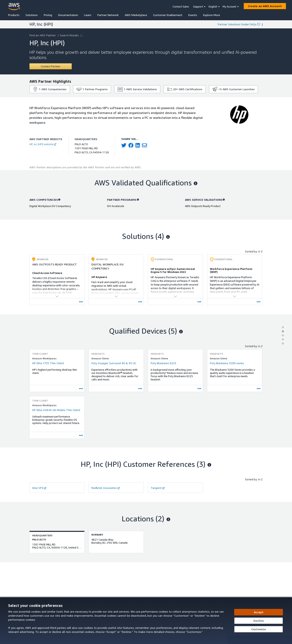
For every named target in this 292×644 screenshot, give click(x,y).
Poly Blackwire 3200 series (227, 363)
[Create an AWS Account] (265, 6)
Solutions (32, 15)
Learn (88, 15)
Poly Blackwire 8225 (163, 363)
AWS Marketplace (136, 15)
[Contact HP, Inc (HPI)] (51, 66)
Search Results (70, 35)
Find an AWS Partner (43, 35)
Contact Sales (181, 6)
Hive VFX (39, 488)
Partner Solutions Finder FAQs (239, 24)
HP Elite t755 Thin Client (48, 363)
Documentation (68, 15)
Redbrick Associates (106, 488)
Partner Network (108, 15)
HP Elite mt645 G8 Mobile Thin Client (56, 410)
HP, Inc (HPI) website (43, 144)
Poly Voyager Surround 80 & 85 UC (114, 363)
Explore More (212, 15)
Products (14, 15)
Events (193, 15)
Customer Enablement (168, 15)
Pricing (48, 15)
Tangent (158, 488)
